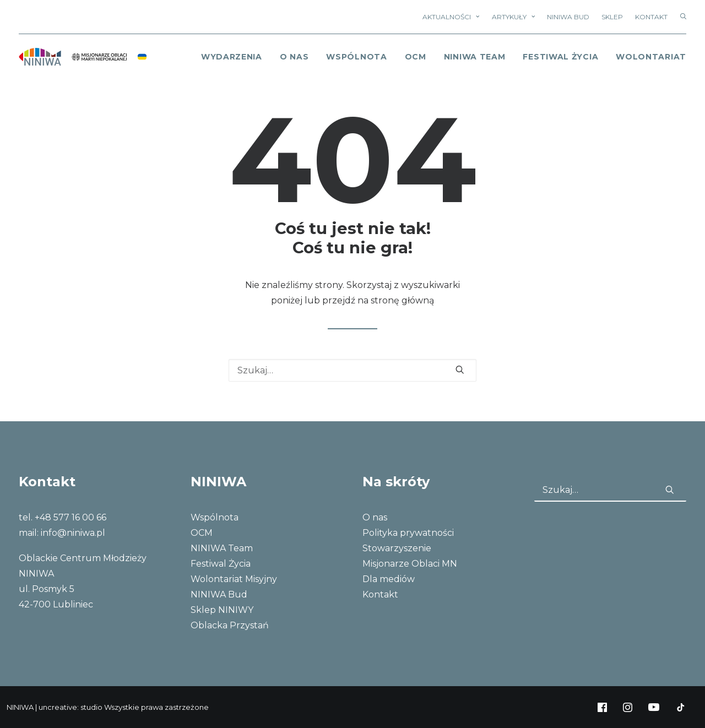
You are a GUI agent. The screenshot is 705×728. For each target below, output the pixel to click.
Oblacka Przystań (230, 625)
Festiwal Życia (560, 57)
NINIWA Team (475, 57)
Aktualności (451, 17)
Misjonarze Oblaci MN (410, 564)
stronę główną (402, 300)
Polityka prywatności (408, 533)
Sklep (612, 17)
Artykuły (513, 17)
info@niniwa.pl (73, 533)
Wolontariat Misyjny (234, 579)
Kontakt (651, 17)
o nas (294, 57)
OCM (416, 57)
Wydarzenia (232, 57)
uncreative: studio (70, 707)
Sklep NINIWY (222, 610)
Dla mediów (389, 579)
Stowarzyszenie (397, 548)
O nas (375, 517)
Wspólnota (356, 57)
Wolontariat (651, 57)
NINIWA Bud (568, 17)
